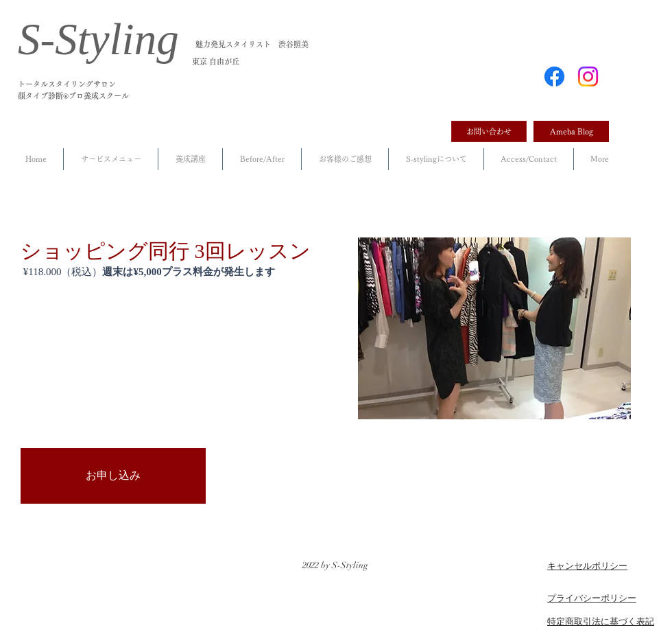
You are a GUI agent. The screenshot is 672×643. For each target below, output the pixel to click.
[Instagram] (588, 77)
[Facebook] (554, 77)
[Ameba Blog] (571, 131)
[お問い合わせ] (489, 131)
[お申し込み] (113, 476)
